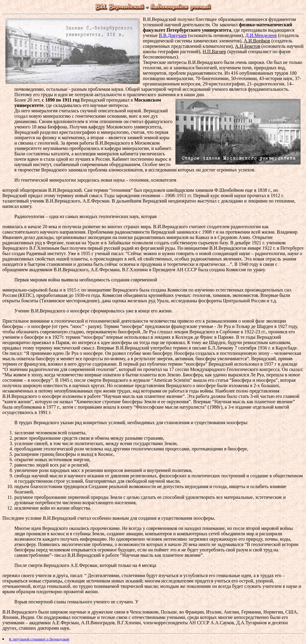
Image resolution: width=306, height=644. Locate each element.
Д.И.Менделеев (261, 35)
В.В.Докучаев (173, 35)
